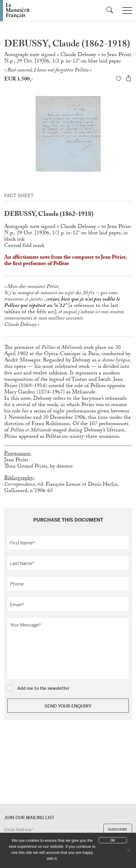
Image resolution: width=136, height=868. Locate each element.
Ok (113, 840)
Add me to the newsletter (43, 688)
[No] (128, 850)
